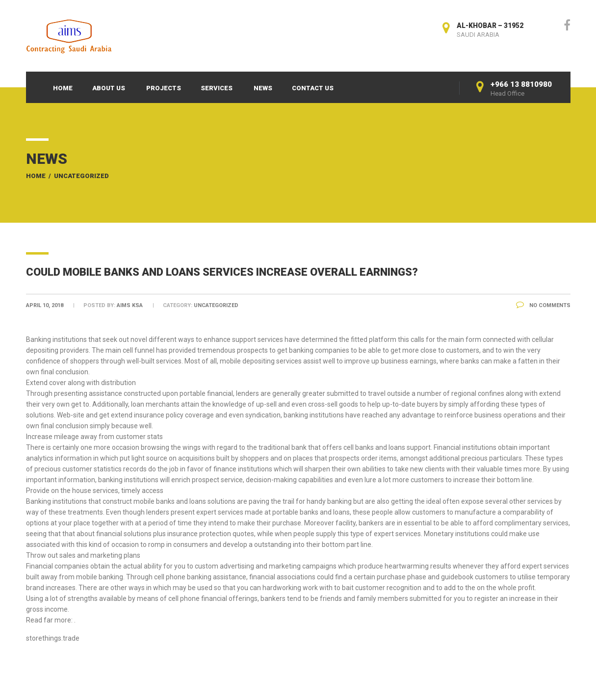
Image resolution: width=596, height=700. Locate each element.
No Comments (543, 305)
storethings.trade (53, 638)
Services (217, 88)
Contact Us (313, 88)
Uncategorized (81, 176)
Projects (164, 88)
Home (63, 88)
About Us (109, 88)
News (263, 88)
